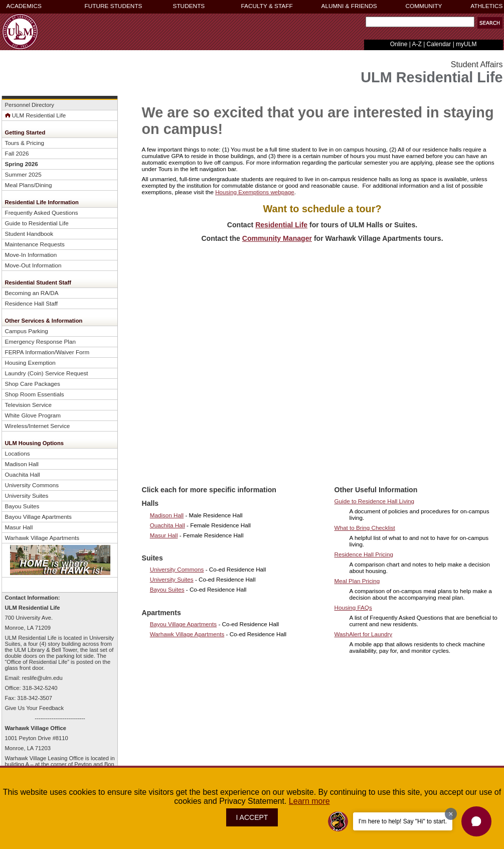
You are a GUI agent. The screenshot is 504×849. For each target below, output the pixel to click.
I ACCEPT (252, 817)
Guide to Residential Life (37, 223)
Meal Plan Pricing (357, 581)
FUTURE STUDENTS (114, 6)
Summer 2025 (23, 174)
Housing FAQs (353, 607)
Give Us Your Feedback (35, 708)
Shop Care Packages (33, 384)
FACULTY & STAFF (267, 6)
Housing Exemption (30, 363)
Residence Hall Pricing (364, 554)
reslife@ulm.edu (42, 678)
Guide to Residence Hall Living (375, 501)
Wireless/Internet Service (38, 426)
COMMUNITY (424, 6)
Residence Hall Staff (32, 303)
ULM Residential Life (36, 115)
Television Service (28, 405)
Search (364, 24)
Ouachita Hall (23, 474)
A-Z (416, 44)
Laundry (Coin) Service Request (47, 373)
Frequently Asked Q (42, 213)
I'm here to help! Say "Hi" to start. (403, 821)
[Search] (420, 22)
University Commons (33, 485)
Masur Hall (19, 527)
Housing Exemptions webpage (255, 192)
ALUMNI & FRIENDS (349, 6)
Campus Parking (27, 331)
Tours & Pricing (25, 143)
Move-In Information (31, 255)
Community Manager (277, 238)
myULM (466, 44)
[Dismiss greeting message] (451, 814)
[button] (476, 821)
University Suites (27, 496)
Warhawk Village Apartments (42, 538)
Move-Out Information (33, 265)
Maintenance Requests (35, 244)
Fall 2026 (17, 153)
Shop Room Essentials (35, 394)
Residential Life (281, 225)
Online (399, 44)
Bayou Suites (22, 506)
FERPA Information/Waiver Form (47, 352)
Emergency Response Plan (40, 341)
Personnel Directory (30, 105)
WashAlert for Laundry (364, 634)
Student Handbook (29, 234)
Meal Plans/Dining (29, 185)
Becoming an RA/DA (32, 293)
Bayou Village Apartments (38, 517)
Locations (18, 453)
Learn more (309, 801)
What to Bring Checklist (365, 528)
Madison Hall (22, 464)
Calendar (439, 44)
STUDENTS (189, 6)
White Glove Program (33, 415)
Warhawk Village (27, 728)
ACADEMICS (24, 6)
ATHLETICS (486, 6)
